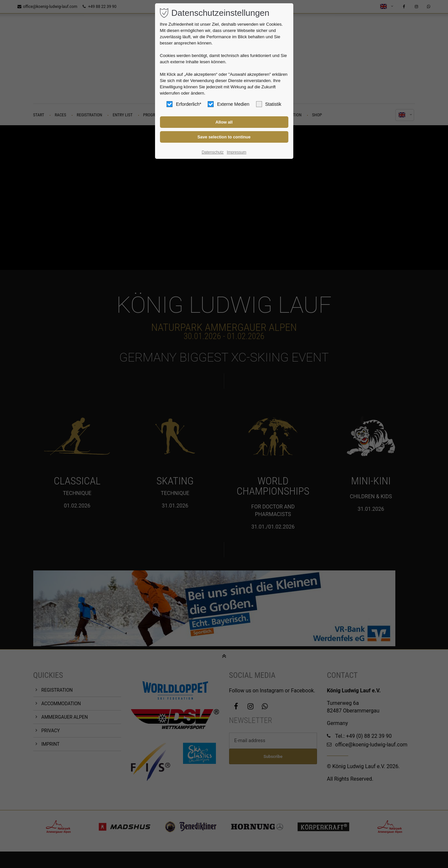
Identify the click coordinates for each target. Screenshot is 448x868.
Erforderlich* (184, 104)
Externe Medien (228, 104)
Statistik (269, 104)
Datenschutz (213, 152)
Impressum (237, 152)
